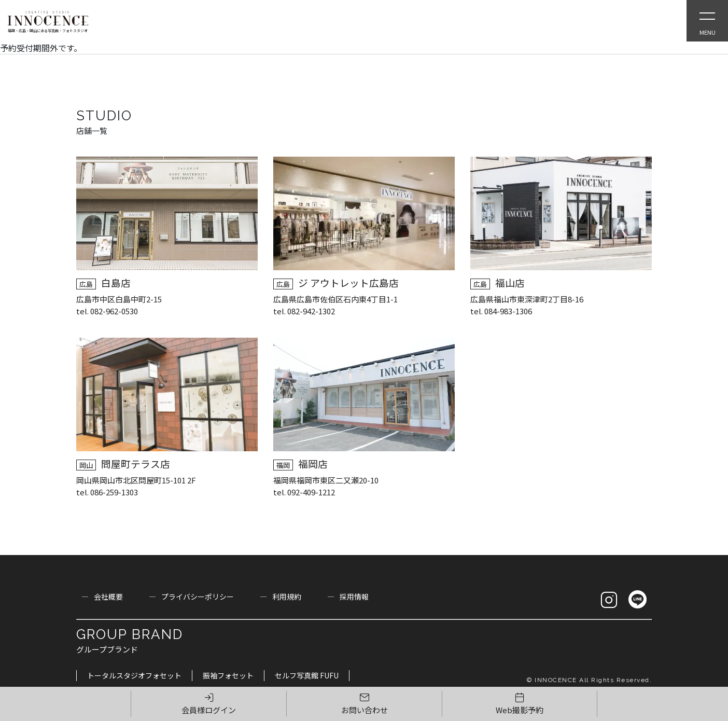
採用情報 (354, 597)
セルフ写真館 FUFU (307, 675)
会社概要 (108, 597)
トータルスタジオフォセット (134, 675)
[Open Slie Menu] (707, 21)
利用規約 (287, 597)
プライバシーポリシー (198, 597)
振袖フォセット (228, 675)
